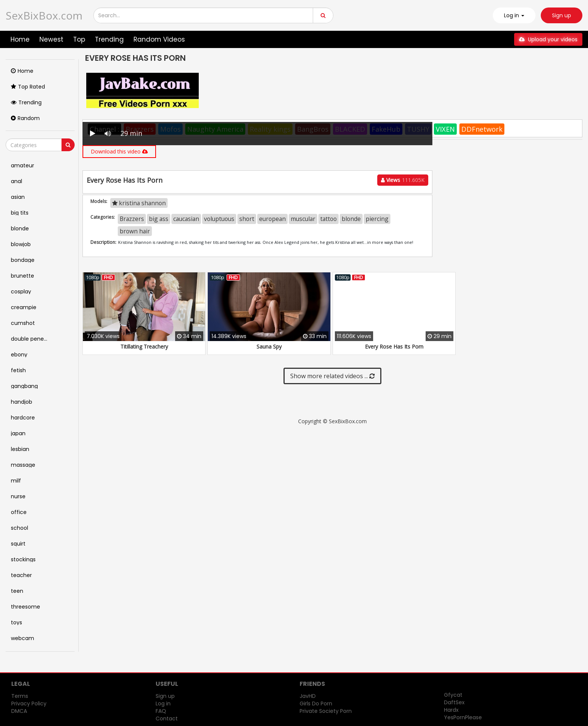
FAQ (161, 711)
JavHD (308, 696)
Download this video (119, 151)
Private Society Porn (326, 711)
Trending (109, 39)
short (247, 219)
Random (25, 118)
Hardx (451, 710)
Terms (20, 696)
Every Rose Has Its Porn (394, 346)
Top (79, 39)
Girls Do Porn (316, 703)
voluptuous (219, 219)
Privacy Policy (29, 703)
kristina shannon (139, 203)
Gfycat (453, 695)
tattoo (328, 219)
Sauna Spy (269, 346)
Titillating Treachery (144, 346)
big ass (159, 219)
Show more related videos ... (332, 376)
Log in (163, 703)
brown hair (135, 231)
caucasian (186, 219)
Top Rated (28, 87)
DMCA (19, 711)
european (272, 219)
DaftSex (454, 702)
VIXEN (445, 129)
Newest (51, 39)
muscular (303, 219)
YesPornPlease (463, 717)
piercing (377, 219)
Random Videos (159, 39)
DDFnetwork (482, 129)
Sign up (562, 15)
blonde (351, 219)
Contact (167, 718)
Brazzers (132, 219)
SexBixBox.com (44, 15)
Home (20, 39)
